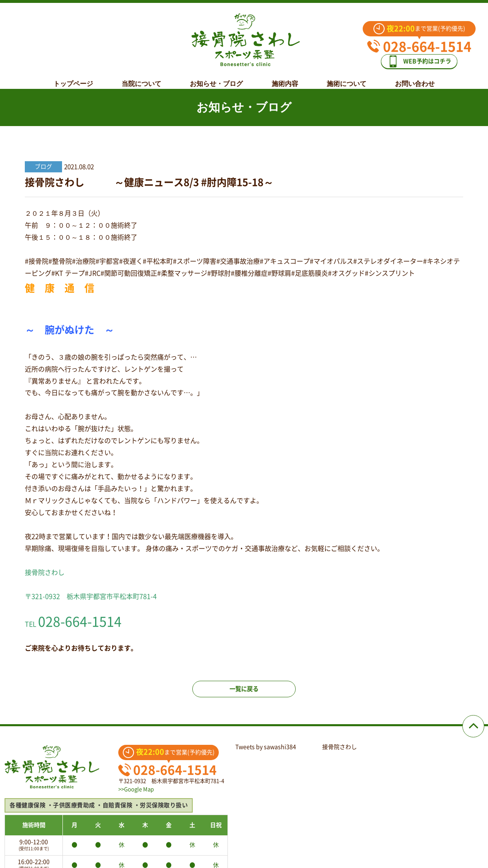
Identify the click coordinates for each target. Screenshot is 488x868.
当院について (141, 77)
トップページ (73, 77)
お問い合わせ (415, 77)
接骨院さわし (340, 754)
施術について (347, 77)
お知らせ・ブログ (216, 77)
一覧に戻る (244, 695)
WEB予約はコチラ (419, 67)
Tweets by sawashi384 (266, 754)
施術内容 (285, 77)
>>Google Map (136, 796)
